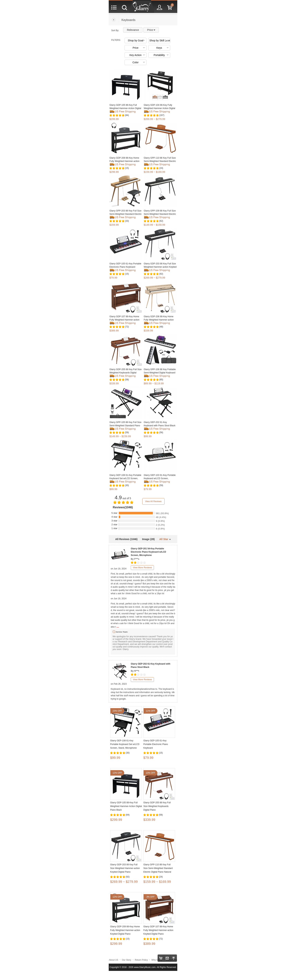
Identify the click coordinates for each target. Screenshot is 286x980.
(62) (161, 221)
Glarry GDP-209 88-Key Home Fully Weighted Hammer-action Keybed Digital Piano (124, 161)
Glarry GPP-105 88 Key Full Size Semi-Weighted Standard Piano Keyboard (125, 426)
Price (151, 30)
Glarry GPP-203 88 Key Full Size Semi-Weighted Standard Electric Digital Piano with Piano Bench (126, 214)
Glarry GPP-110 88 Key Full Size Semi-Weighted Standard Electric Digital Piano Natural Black (160, 161)
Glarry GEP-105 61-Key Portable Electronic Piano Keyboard (156, 744)
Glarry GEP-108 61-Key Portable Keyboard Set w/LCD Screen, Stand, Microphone (125, 478)
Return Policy (141, 960)
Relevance (133, 30)
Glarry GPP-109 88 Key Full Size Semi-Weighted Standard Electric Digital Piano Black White (160, 214)
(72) (127, 327)
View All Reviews (153, 501)
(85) (161, 380)
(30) (127, 485)
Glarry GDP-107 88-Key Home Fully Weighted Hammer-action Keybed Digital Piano (124, 320)
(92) (161, 274)
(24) (161, 168)
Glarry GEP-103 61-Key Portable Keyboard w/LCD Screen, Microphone (160, 478)
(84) (127, 115)
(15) (127, 168)
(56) (161, 432)
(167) (162, 115)
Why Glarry (157, 960)
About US (114, 960)
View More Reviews (142, 568)
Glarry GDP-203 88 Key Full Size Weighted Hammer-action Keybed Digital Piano (160, 267)
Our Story (126, 960)
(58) (127, 380)
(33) (127, 221)
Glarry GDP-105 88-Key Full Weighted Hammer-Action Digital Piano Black (125, 108)
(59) (127, 432)
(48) (161, 327)
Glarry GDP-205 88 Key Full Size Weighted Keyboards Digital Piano (125, 373)
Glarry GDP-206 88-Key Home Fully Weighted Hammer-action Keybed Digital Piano (159, 320)
